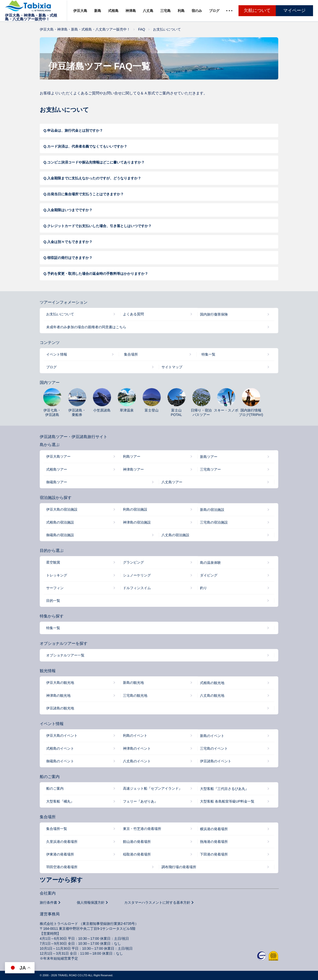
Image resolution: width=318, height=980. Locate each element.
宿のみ (197, 11)
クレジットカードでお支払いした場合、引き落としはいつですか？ (99, 226)
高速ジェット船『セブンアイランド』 (153, 788)
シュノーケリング (137, 575)
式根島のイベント (60, 748)
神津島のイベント (137, 748)
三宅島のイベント (214, 748)
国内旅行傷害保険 (214, 314)
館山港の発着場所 (137, 842)
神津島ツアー (133, 469)
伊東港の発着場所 (60, 854)
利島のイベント (135, 735)
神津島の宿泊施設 (137, 522)
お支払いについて (60, 314)
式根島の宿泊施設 (60, 522)
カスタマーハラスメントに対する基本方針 (157, 902)
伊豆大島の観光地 (60, 683)
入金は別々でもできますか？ (70, 242)
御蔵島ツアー (57, 482)
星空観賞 (53, 562)
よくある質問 (133, 314)
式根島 (113, 11)
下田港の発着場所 (214, 854)
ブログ (214, 11)
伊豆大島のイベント (62, 735)
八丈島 (148, 11)
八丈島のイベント (137, 761)
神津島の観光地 (58, 695)
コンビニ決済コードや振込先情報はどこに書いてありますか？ (96, 162)
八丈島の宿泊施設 (175, 535)
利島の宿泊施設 (135, 509)
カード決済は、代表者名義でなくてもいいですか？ (87, 146)
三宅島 (165, 11)
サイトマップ (172, 367)
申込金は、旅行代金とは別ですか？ (75, 130)
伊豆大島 (80, 11)
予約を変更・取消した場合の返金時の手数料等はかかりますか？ (98, 274)
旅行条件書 (48, 902)
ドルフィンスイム (137, 588)
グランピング (133, 562)
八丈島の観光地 (212, 695)
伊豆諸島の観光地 (60, 708)
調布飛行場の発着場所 (179, 867)
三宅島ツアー (210, 469)
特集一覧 (208, 354)
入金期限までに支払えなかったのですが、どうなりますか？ (94, 178)
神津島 (131, 11)
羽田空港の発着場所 (62, 867)
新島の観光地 (133, 683)
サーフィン (55, 588)
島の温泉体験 (210, 563)
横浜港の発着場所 (214, 829)
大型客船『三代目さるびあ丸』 (224, 789)
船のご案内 (55, 788)
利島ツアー (132, 456)
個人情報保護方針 (91, 902)
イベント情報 (57, 354)
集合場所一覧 (57, 829)
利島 (181, 11)
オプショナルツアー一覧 (65, 655)
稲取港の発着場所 (137, 854)
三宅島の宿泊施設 (214, 522)
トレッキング (57, 575)
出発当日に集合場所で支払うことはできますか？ (85, 194)
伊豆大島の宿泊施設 (62, 509)
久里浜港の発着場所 (62, 842)
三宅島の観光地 (135, 695)
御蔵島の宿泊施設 (60, 535)
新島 (98, 11)
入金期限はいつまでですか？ (70, 210)
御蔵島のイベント (60, 761)
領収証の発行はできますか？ (70, 258)
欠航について (257, 10)
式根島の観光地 (212, 683)
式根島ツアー (57, 469)
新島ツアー (209, 457)
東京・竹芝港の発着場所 (142, 829)
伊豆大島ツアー (58, 456)
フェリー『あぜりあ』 (140, 801)
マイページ (294, 10)
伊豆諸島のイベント (216, 761)
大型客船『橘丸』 (60, 801)
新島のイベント (212, 736)
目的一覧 (53, 601)
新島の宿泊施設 (212, 510)
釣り (203, 588)
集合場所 (131, 354)
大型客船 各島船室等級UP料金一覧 (227, 801)
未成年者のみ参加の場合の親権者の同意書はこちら (86, 327)
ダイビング (209, 575)
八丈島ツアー (172, 482)
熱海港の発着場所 (214, 842)
